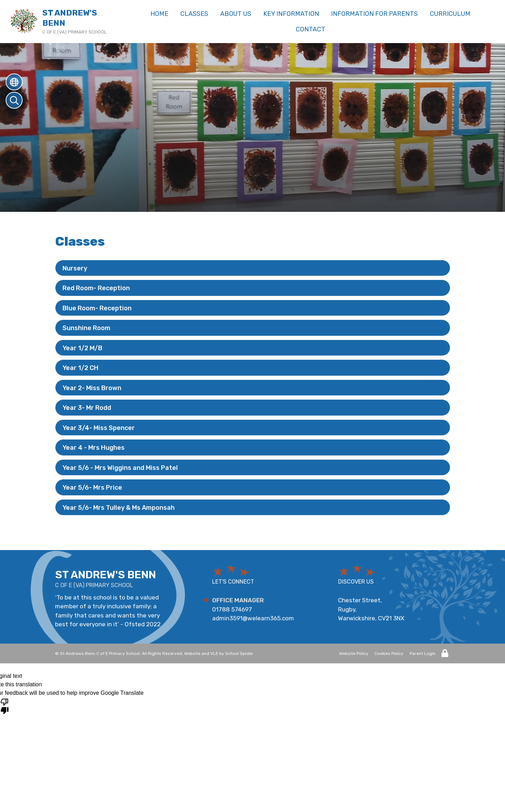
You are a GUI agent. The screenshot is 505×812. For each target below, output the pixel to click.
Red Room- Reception (96, 288)
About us (236, 14)
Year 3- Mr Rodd (87, 408)
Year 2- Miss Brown (92, 388)
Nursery (75, 268)
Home (159, 14)
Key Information (291, 14)
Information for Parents (374, 14)
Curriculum (450, 14)
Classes (194, 14)
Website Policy (354, 653)
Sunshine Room (86, 328)
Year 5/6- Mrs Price (92, 488)
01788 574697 (232, 609)
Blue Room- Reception (97, 308)
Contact (311, 29)
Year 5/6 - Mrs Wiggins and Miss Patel (120, 468)
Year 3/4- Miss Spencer (99, 428)
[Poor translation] (5, 706)
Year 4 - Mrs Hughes (94, 448)
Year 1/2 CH (80, 368)
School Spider (239, 653)
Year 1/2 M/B (82, 348)
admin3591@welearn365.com (253, 618)
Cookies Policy (389, 653)
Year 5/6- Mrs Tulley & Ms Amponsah (119, 508)
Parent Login (423, 653)
